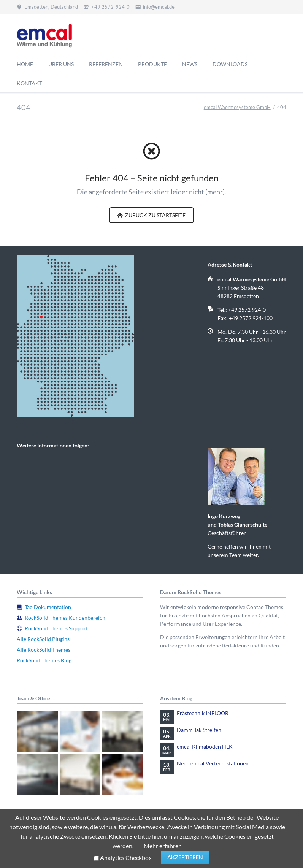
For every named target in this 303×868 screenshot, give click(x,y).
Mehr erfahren (163, 846)
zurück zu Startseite (155, 215)
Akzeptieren (185, 857)
